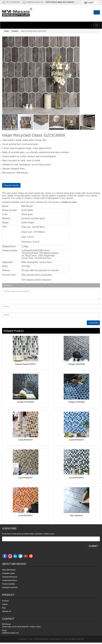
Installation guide (8, 573)
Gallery (5, 604)
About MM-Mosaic (9, 570)
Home (6, 31)
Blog (4, 608)
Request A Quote (11, 185)
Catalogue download (10, 587)
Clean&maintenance (10, 577)
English (89, 2)
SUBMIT (93, 546)
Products (15, 31)
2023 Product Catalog (54, 2)
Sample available (8, 584)
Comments (93, 323)
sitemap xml (7, 611)
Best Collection (69, 2)
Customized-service (9, 580)
